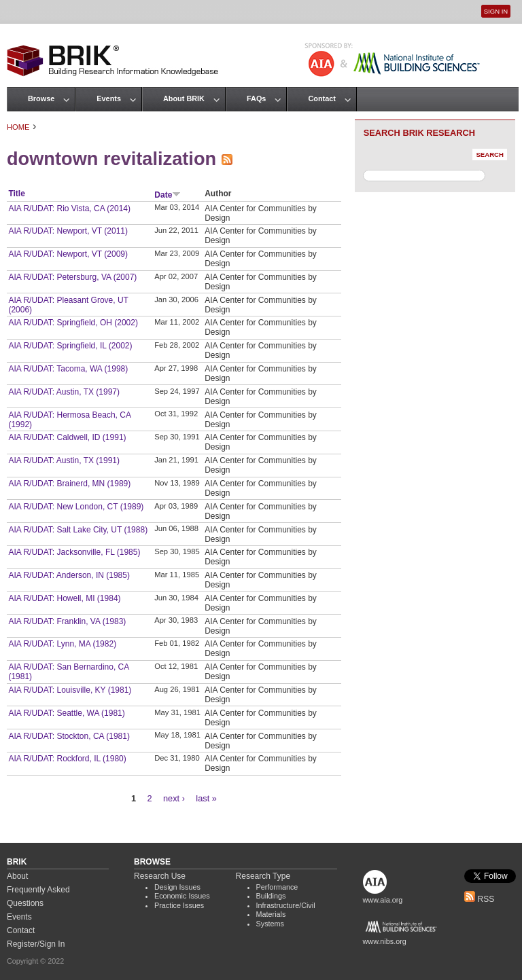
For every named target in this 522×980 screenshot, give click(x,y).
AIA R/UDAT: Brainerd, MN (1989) (69, 484)
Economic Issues (182, 896)
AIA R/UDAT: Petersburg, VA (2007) (72, 277)
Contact (321, 98)
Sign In (496, 11)
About (17, 876)
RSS (479, 899)
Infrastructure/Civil (286, 905)
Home (18, 127)
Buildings (271, 896)
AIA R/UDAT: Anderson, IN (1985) (69, 575)
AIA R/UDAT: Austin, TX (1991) (64, 460)
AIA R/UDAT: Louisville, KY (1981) (70, 690)
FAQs (256, 98)
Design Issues (177, 887)
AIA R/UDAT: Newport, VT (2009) (68, 254)
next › (174, 798)
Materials (271, 914)
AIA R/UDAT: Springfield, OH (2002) (73, 323)
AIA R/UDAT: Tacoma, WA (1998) (68, 369)
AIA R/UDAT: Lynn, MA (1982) (62, 644)
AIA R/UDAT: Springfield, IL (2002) (70, 346)
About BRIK (184, 98)
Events (109, 98)
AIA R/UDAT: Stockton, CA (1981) (69, 736)
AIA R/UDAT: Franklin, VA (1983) (67, 621)
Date (168, 195)
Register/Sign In (36, 944)
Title (16, 194)
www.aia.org (383, 900)
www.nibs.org (385, 941)
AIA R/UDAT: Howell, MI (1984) (64, 598)
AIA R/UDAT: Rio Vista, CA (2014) (69, 208)
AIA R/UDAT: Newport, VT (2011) (68, 231)
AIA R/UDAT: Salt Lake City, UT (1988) (78, 530)
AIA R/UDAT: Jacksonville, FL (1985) (74, 552)
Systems (270, 924)
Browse (41, 98)
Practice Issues (179, 905)
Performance (277, 887)
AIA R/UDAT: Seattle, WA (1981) (66, 713)
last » (206, 798)
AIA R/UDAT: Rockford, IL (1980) (67, 759)
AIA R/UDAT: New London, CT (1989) (76, 507)
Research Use (160, 876)
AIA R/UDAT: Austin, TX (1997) (64, 392)
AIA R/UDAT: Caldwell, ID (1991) (67, 437)
